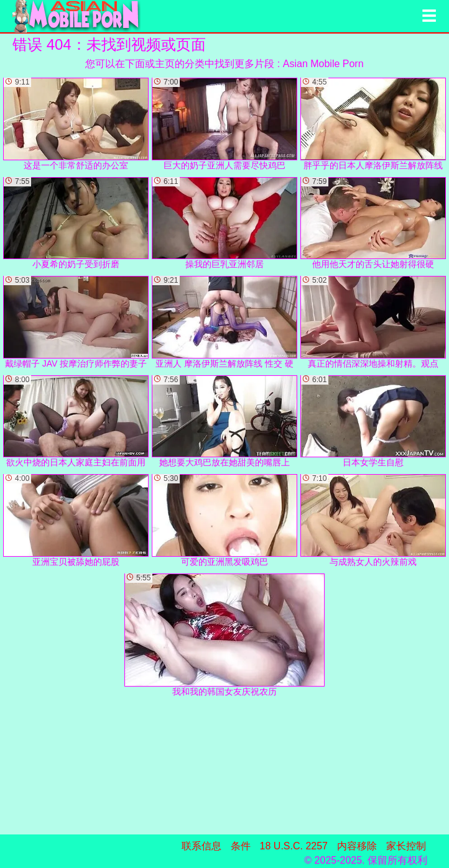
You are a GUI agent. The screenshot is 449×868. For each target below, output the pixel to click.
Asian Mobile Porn (323, 64)
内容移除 (357, 846)
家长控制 (406, 846)
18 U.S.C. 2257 (294, 846)
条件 (241, 846)
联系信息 (201, 846)
